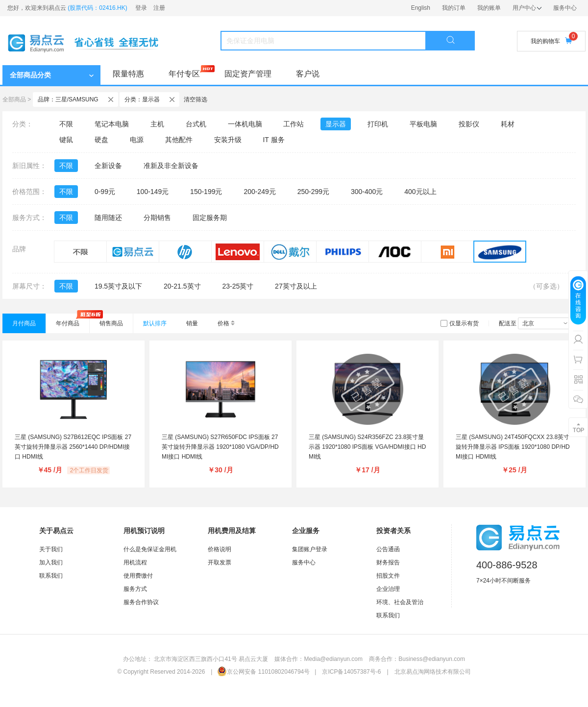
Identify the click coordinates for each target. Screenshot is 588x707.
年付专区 (184, 74)
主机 (157, 124)
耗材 (508, 124)
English (421, 8)
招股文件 (388, 576)
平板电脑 (423, 124)
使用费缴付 (138, 576)
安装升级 (228, 140)
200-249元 (259, 192)
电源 (137, 140)
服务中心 (565, 8)
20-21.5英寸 (182, 286)
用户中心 (527, 8)
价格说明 (220, 549)
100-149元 (153, 192)
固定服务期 (210, 218)
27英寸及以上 (296, 286)
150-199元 (206, 192)
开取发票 (220, 562)
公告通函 (388, 549)
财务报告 (388, 562)
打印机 (378, 124)
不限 (66, 124)
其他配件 (179, 140)
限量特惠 (128, 74)
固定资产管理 (248, 74)
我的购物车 (551, 41)
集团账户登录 (310, 549)
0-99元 (105, 192)
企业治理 (388, 589)
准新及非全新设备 (171, 166)
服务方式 (135, 589)
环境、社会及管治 (400, 602)
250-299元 (313, 192)
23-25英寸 (238, 286)
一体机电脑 (245, 124)
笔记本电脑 (112, 124)
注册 (159, 8)
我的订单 (454, 8)
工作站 (294, 124)
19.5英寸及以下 (118, 286)
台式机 (196, 124)
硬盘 (101, 140)
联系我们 (51, 576)
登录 (141, 8)
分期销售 (157, 218)
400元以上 (420, 192)
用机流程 (135, 562)
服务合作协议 (141, 602)
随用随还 (108, 218)
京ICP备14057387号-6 (351, 672)
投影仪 (469, 124)
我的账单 (489, 8)
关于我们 (51, 549)
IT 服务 (273, 140)
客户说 (308, 74)
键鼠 (66, 140)
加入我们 (51, 562)
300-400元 (367, 192)
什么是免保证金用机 (150, 549)
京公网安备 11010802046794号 (263, 672)
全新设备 (108, 166)
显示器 (336, 124)
